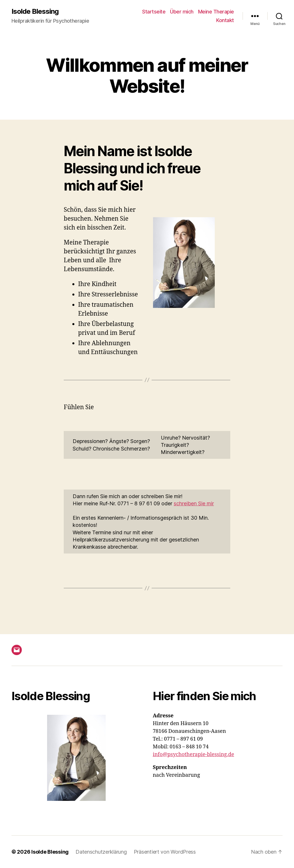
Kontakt (225, 20)
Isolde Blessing (35, 11)
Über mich (182, 12)
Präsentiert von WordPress (165, 852)
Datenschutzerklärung (101, 852)
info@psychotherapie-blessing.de (193, 755)
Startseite (154, 12)
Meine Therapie (216, 12)
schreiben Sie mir (194, 503)
